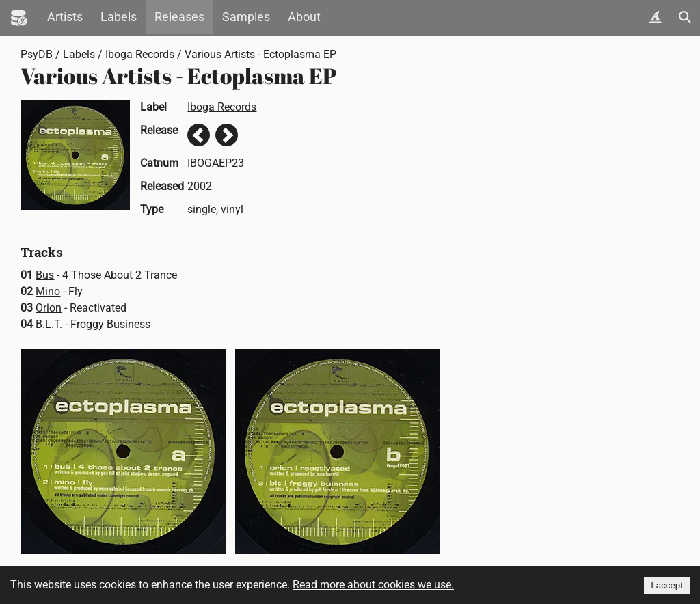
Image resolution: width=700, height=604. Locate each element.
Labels (119, 17)
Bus (45, 275)
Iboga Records (140, 54)
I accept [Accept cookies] (667, 585)
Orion (49, 308)
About (304, 17)
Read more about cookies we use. (373, 585)
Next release (227, 135)
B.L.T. (49, 324)
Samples (246, 17)
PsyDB (37, 54)
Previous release (199, 135)
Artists (65, 17)
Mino (48, 291)
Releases (179, 17)
